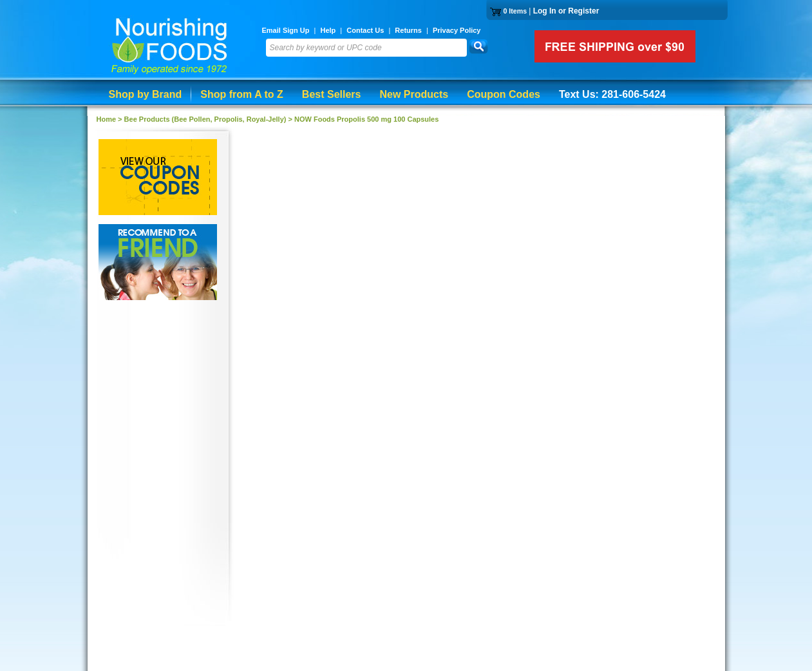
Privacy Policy (457, 30)
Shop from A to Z (242, 94)
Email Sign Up (286, 30)
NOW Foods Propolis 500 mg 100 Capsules (366, 119)
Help (328, 30)
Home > (110, 119)
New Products (414, 94)
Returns (408, 30)
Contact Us (365, 30)
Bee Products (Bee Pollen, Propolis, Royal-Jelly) (205, 119)
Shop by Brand (146, 94)
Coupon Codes (504, 94)
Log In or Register (566, 11)
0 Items (515, 11)
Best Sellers (332, 94)
